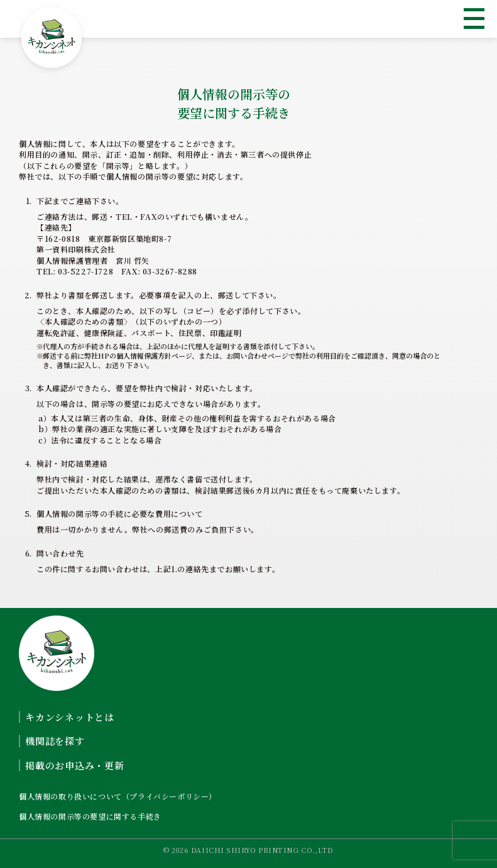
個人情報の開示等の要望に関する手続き (90, 816)
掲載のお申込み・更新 (75, 765)
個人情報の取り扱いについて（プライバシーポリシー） (118, 796)
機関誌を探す (55, 741)
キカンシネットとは (70, 717)
